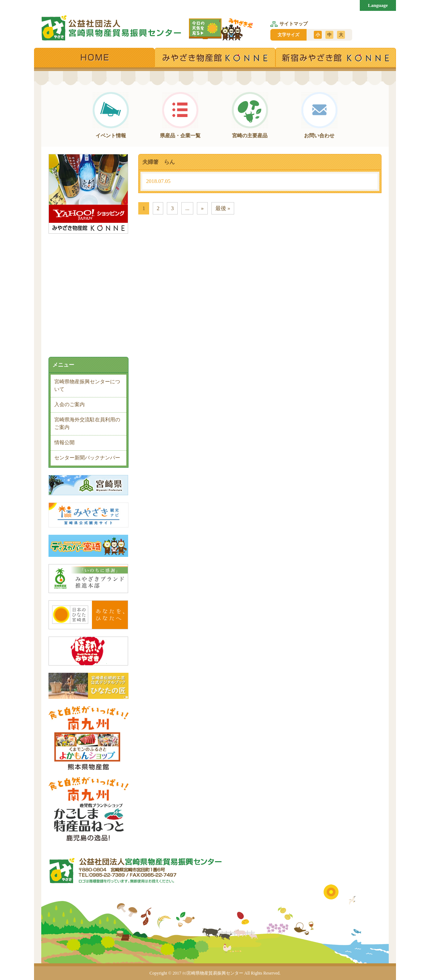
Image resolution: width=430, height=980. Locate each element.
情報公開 (64, 443)
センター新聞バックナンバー (87, 458)
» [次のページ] (202, 208)
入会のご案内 (69, 404)
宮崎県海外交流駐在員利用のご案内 (87, 424)
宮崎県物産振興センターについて (87, 385)
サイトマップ (289, 24)
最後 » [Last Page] (223, 208)
